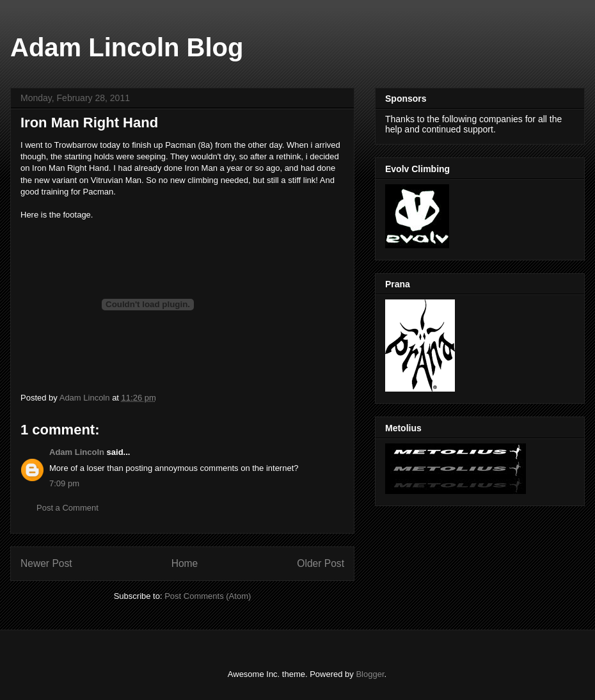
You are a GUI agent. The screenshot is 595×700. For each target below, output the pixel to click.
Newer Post (46, 563)
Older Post (321, 563)
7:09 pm (64, 483)
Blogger (370, 674)
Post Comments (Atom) (208, 596)
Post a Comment (67, 508)
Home (185, 563)
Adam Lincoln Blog (127, 47)
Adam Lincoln (77, 452)
